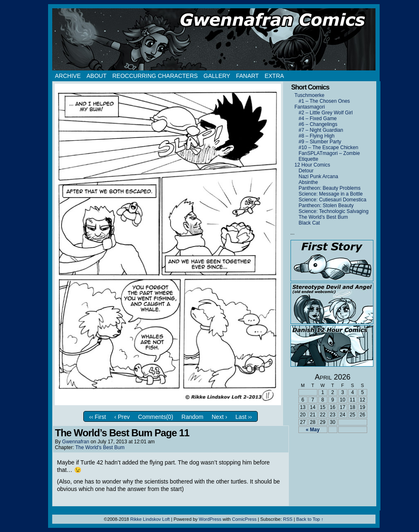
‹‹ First (97, 417)
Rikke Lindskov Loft (150, 519)
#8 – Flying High (317, 136)
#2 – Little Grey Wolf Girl (326, 113)
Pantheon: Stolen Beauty (326, 206)
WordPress (210, 519)
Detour (306, 171)
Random (193, 417)
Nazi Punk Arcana (318, 177)
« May (313, 430)
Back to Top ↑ (310, 519)
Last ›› (244, 417)
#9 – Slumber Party (320, 142)
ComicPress (244, 519)
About (97, 76)
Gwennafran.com (214, 39)
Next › (219, 417)
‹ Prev (122, 417)
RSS (288, 519)
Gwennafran (76, 442)
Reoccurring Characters (155, 76)
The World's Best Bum (100, 447)
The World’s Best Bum (323, 217)
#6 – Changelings (318, 124)
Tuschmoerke (310, 95)
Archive (68, 76)
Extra (274, 76)
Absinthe (309, 182)
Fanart (247, 76)
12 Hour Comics (312, 165)
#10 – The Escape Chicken (329, 148)
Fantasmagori (310, 107)
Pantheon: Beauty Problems (330, 188)
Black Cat (309, 223)
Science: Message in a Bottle (331, 194)
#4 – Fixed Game (318, 118)
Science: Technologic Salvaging (334, 211)
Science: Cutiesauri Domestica (333, 200)
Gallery (217, 76)
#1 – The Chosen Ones (325, 101)
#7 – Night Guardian (321, 130)
